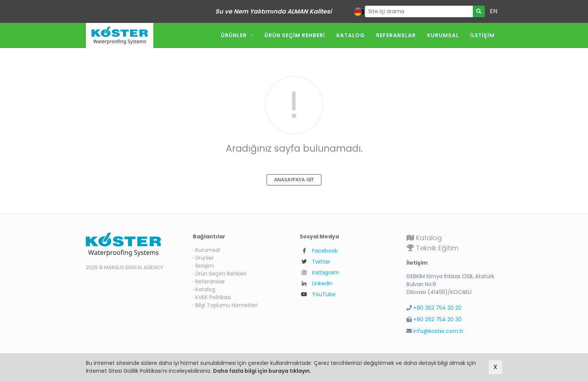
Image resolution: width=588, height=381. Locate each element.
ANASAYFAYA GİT (294, 180)
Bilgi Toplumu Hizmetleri (226, 305)
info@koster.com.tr (438, 331)
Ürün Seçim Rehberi (295, 35)
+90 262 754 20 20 (437, 308)
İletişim (482, 35)
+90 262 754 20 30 (437, 319)
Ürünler (234, 35)
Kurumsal (443, 35)
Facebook (325, 251)
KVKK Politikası (213, 297)
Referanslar (396, 35)
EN (493, 11)
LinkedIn (322, 283)
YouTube (324, 294)
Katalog (351, 35)
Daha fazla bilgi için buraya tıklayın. (262, 371)
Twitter (321, 262)
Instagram (325, 273)
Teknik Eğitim (433, 248)
